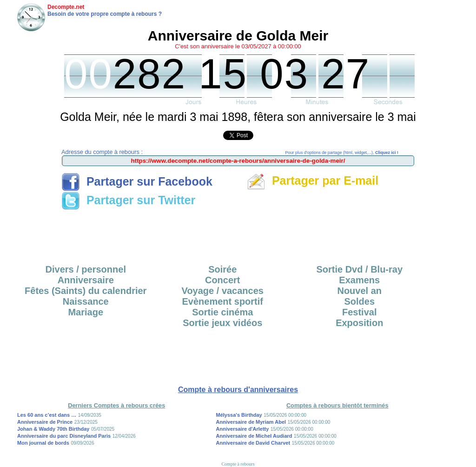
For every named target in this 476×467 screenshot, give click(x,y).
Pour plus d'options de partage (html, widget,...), (342, 153)
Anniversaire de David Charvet (253, 443)
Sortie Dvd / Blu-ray (359, 269)
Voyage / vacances (223, 291)
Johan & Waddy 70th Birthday (53, 429)
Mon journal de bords (43, 443)
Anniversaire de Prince (45, 422)
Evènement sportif (223, 301)
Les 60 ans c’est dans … (47, 415)
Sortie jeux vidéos (222, 323)
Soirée (222, 269)
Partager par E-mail (313, 180)
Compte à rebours (238, 464)
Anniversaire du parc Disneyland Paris (64, 436)
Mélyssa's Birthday (239, 415)
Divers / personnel (86, 269)
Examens (359, 280)
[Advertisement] (238, 234)
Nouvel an (359, 291)
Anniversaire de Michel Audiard (254, 436)
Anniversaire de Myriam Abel (251, 422)
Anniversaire (86, 280)
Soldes (359, 301)
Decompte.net (66, 7)
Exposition (359, 323)
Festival (359, 312)
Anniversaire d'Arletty (243, 429)
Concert (223, 280)
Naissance (86, 301)
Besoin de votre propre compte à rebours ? (105, 14)
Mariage (86, 312)
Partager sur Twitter (128, 200)
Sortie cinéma (222, 312)
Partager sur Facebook (137, 181)
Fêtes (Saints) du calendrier (86, 291)
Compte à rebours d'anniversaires (238, 390)
